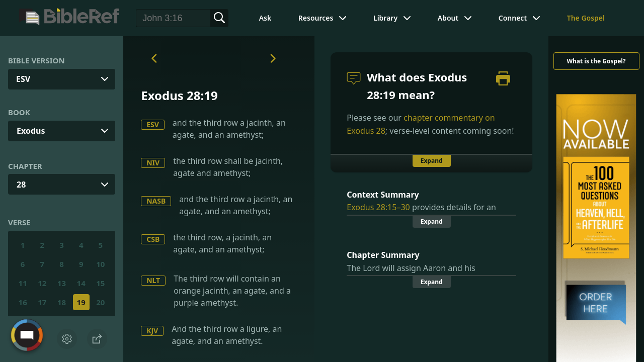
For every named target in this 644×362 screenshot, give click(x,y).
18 (62, 302)
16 (23, 302)
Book (19, 112)
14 (81, 283)
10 (100, 264)
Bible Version (36, 60)
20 (100, 302)
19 (81, 302)
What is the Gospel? (596, 61)
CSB (153, 239)
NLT (153, 280)
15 (100, 283)
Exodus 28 (366, 131)
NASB (156, 201)
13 (62, 283)
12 (42, 283)
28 (21, 185)
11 (23, 283)
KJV (152, 331)
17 (42, 302)
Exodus (31, 131)
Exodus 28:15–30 (378, 207)
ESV (153, 124)
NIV (153, 163)
